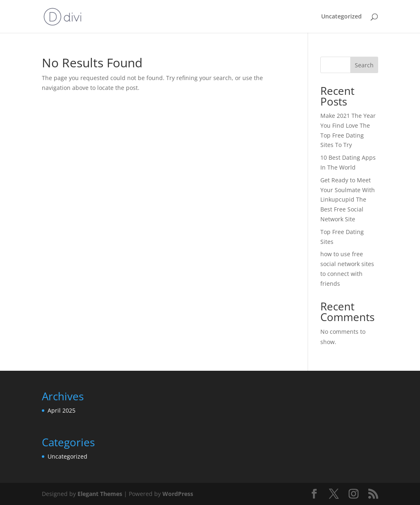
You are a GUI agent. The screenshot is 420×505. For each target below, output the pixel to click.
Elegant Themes (100, 494)
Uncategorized (341, 17)
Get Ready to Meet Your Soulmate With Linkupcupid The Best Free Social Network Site (348, 200)
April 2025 (62, 410)
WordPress (178, 494)
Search (364, 65)
